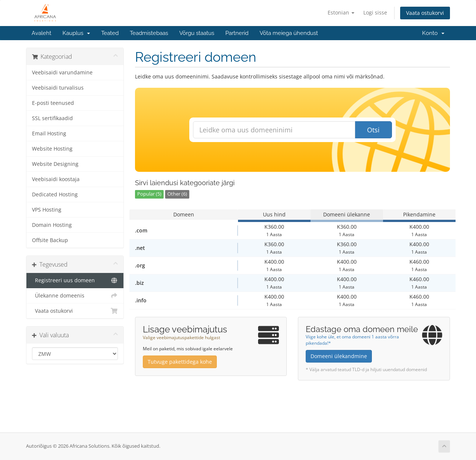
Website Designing (55, 164)
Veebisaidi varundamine (62, 73)
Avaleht (41, 33)
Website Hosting (52, 149)
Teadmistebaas (149, 33)
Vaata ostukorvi (425, 13)
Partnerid (237, 33)
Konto (433, 33)
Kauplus (76, 33)
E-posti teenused (53, 103)
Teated (110, 33)
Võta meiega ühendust (289, 33)
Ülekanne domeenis (75, 296)
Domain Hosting (52, 225)
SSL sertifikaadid (52, 118)
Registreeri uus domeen (75, 280)
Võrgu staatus (197, 33)
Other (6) (177, 194)
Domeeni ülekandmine (339, 356)
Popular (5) (149, 194)
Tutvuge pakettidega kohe (180, 362)
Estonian (341, 12)
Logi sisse (375, 12)
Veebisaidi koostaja (56, 179)
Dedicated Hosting (55, 194)
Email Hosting (49, 134)
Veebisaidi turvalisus (58, 88)
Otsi (373, 130)
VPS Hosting (47, 210)
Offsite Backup (50, 240)
